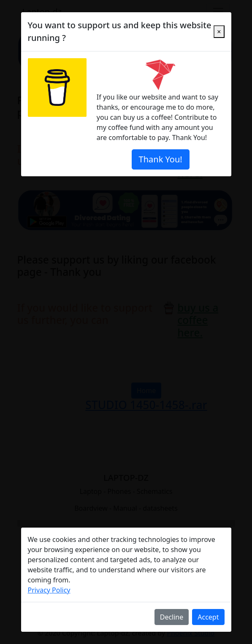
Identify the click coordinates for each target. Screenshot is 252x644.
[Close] (219, 32)
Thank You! (161, 159)
